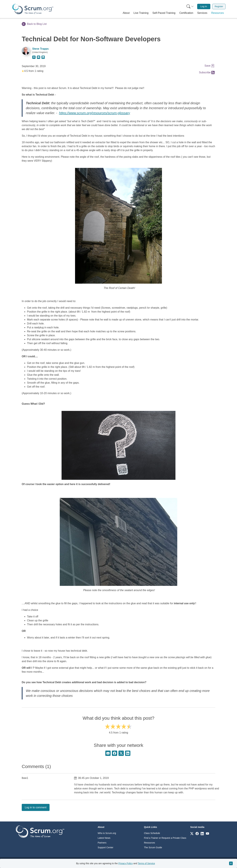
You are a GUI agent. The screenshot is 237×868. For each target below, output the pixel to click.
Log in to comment (36, 807)
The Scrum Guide (153, 847)
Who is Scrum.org (107, 833)
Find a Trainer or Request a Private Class (165, 838)
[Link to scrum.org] (192, 833)
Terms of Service (146, 863)
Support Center (106, 847)
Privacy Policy (125, 863)
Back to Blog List (34, 24)
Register (219, 6)
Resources (150, 843)
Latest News (104, 838)
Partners (102, 843)
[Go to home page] (40, 831)
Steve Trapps (40, 49)
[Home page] (33, 9)
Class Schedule (152, 833)
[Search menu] (190, 6)
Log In (204, 6)
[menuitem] (190, 6)
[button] (126, 13)
